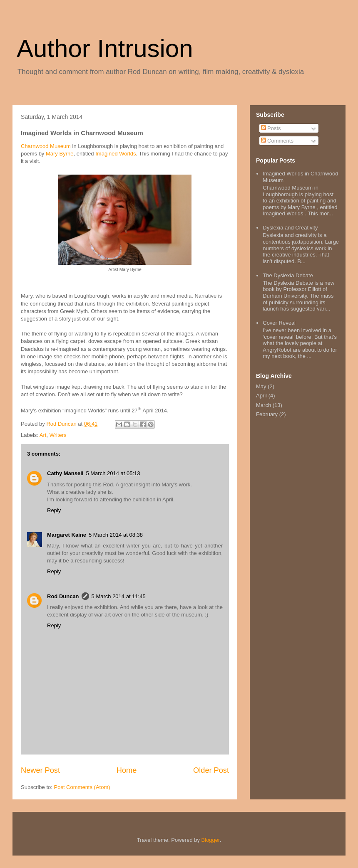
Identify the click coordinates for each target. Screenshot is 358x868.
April (261, 396)
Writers (58, 435)
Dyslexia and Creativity (290, 228)
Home (127, 770)
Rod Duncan (63, 596)
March (264, 405)
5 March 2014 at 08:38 (116, 535)
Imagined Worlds (116, 154)
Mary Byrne (60, 154)
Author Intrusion (105, 48)
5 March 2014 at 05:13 (113, 473)
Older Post (211, 770)
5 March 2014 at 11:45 (119, 596)
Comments (277, 141)
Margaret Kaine (67, 535)
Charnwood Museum (46, 146)
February (267, 414)
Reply (54, 510)
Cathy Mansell (65, 473)
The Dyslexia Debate (288, 275)
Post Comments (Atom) (82, 787)
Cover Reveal (279, 323)
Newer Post (40, 770)
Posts (271, 128)
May (261, 386)
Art (43, 435)
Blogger (211, 840)
